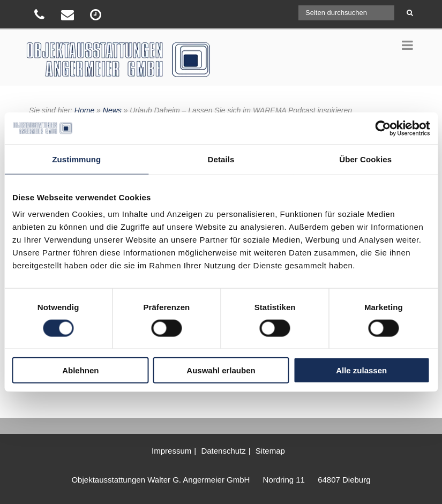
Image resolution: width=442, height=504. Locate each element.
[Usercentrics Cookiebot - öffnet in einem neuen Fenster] (383, 128)
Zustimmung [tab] (76, 159)
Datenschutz (223, 451)
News (112, 110)
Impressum (171, 451)
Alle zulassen (361, 370)
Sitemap (270, 451)
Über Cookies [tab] (365, 159)
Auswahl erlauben (221, 370)
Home (84, 110)
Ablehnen (80, 370)
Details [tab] (221, 159)
